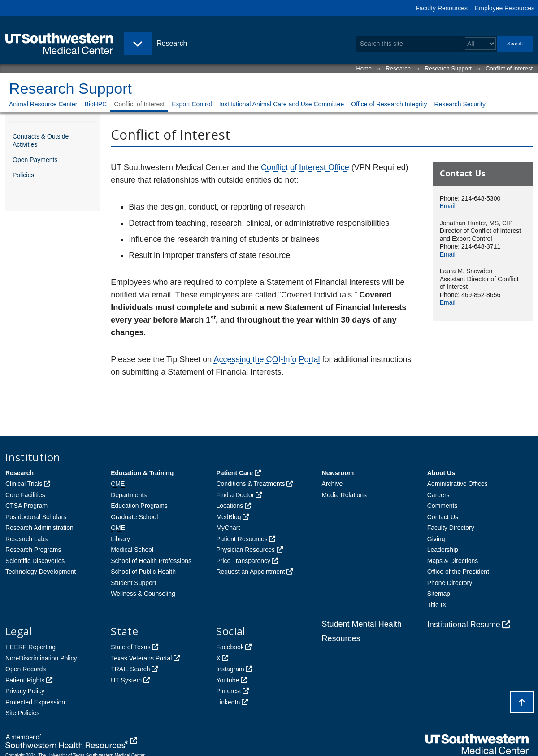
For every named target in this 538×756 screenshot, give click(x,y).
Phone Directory (450, 583)
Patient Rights (25, 680)
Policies (23, 175)
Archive (332, 484)
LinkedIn (228, 702)
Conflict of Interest (509, 68)
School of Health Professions (151, 561)
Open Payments (35, 160)
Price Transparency (243, 561)
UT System (126, 680)
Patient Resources (242, 539)
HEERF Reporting (30, 647)
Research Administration (39, 528)
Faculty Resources (442, 8)
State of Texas (130, 647)
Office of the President (458, 572)
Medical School (132, 550)
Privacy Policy (25, 691)
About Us (441, 473)
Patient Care (234, 473)
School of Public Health (143, 572)
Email (448, 206)
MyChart (228, 528)
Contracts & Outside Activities (41, 140)
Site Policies (22, 713)
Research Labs (26, 539)
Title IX (437, 605)
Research (398, 68)
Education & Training (142, 473)
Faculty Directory (451, 528)
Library (120, 539)
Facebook (230, 647)
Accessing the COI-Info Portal (267, 359)
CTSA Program (26, 506)
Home (364, 68)
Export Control (192, 104)
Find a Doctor (235, 495)
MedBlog (228, 517)
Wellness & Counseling (143, 594)
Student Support (133, 583)
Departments (129, 495)
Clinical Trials (24, 484)
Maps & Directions (453, 561)
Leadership (443, 550)
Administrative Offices (458, 484)
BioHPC (96, 104)
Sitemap (439, 594)
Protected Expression (35, 702)
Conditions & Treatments (250, 484)
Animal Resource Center (43, 104)
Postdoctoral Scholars (36, 517)
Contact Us (443, 517)
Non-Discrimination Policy (41, 658)
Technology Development (41, 572)
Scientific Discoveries (35, 561)
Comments (443, 506)
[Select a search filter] (480, 44)
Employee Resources (505, 8)
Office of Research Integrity (389, 104)
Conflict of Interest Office (305, 167)
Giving (436, 539)
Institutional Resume (464, 625)
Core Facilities (25, 495)
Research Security (460, 104)
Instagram (230, 669)
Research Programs (33, 550)
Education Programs (139, 506)
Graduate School (134, 517)
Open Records (26, 669)
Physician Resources (245, 550)
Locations (230, 506)
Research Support (448, 68)
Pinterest (228, 691)
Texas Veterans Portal (141, 658)
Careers (438, 495)
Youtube (228, 680)
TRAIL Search (130, 669)
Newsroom (338, 473)
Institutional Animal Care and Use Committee (282, 104)
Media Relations (344, 495)
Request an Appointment (250, 572)
